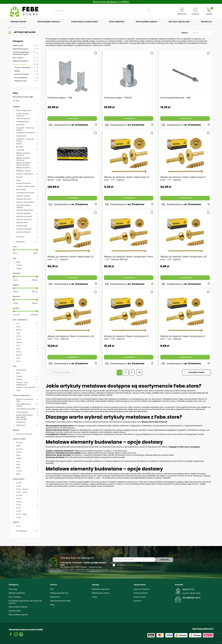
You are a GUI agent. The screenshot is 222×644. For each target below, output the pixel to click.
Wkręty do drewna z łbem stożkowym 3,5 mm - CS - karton (184, 256)
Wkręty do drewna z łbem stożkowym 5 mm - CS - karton (127, 336)
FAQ (52, 589)
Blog (52, 605)
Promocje (13, 589)
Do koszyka (72, 119)
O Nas (95, 597)
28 (140, 372)
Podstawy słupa (20, 81)
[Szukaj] (103, 11)
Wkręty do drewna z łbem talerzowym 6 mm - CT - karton (127, 177)
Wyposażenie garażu (21, 61)
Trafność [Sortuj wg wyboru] (202, 33)
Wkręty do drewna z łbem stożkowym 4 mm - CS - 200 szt (183, 336)
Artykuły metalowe (20, 64)
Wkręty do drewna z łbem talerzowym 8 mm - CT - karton (183, 177)
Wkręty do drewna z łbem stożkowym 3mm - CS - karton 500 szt (129, 256)
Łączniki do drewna (22, 74)
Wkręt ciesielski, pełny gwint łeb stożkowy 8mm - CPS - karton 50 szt (71, 177)
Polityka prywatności (59, 593)
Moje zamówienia (141, 589)
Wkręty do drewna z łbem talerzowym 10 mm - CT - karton (71, 256)
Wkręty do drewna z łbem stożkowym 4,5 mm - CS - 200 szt (71, 336)
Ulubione (137, 601)
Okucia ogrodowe (21, 78)
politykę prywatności (134, 565)
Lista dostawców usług (60, 601)
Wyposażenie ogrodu (21, 49)
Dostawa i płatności (101, 589)
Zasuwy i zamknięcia (22, 68)
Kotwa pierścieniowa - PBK (175, 98)
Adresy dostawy (141, 593)
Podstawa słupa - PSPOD (118, 98)
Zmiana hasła (140, 597)
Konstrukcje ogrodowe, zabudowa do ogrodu (21, 53)
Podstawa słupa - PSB (60, 98)
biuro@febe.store (191, 598)
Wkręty (17, 71)
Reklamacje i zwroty (101, 593)
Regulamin (55, 597)
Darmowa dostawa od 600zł (111, 2)
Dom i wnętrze (18, 58)
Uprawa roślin (18, 46)
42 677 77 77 (188, 589)
